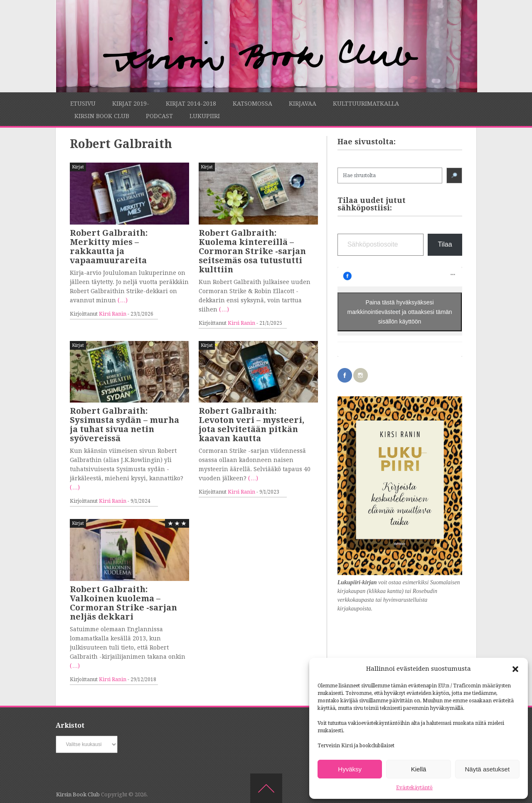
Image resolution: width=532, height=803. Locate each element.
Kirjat (78, 167)
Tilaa (445, 244)
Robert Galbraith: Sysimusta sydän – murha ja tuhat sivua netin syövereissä (124, 425)
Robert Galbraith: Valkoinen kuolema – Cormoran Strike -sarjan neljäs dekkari (123, 603)
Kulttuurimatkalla (366, 104)
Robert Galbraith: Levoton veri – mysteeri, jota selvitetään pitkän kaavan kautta (251, 425)
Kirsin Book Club (102, 116)
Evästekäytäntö (414, 788)
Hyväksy (350, 769)
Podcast (159, 116)
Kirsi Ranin (113, 314)
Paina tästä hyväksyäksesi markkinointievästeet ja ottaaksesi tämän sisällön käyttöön (400, 311)
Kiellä (419, 769)
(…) (123, 300)
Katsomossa (252, 104)
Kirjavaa (303, 104)
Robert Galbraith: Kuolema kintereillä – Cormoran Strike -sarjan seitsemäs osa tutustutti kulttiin (252, 251)
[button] (515, 669)
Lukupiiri (205, 116)
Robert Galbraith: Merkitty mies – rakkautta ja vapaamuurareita (109, 247)
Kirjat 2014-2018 (191, 104)
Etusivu (83, 104)
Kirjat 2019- (131, 104)
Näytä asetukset (488, 769)
